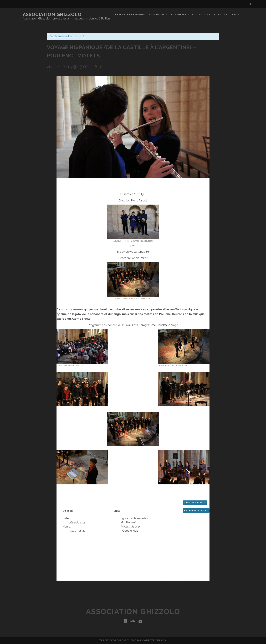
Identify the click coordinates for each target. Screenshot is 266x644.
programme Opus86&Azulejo (159, 325)
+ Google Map (129, 531)
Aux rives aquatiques (62, 582)
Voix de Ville (218, 15)
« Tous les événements (62, 27)
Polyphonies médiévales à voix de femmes (190, 582)
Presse (181, 15)
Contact (237, 15)
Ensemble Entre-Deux (131, 15)
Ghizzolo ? (198, 15)
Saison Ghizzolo (161, 15)
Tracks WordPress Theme (118, 640)
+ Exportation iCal (196, 511)
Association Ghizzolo (52, 14)
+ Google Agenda (195, 503)
